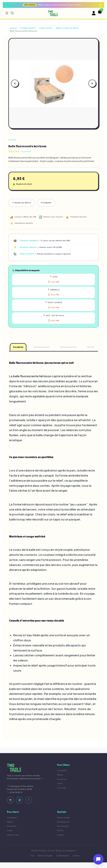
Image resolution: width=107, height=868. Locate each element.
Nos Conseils (63, 826)
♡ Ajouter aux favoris (22, 203)
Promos (60, 830)
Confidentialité (63, 856)
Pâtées (60, 775)
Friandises (62, 779)
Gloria (12, 140)
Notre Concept (63, 818)
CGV (32, 856)
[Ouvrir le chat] (98, 859)
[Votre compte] (94, 13)
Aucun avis (26, 152)
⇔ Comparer (46, 203)
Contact (60, 835)
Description (18, 347)
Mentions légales (45, 856)
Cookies (76, 856)
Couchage (62, 788)
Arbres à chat (13, 835)
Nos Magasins (63, 822)
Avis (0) (90, 347)
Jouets (60, 783)
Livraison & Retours (68, 347)
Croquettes (62, 770)
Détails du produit (42, 347)
